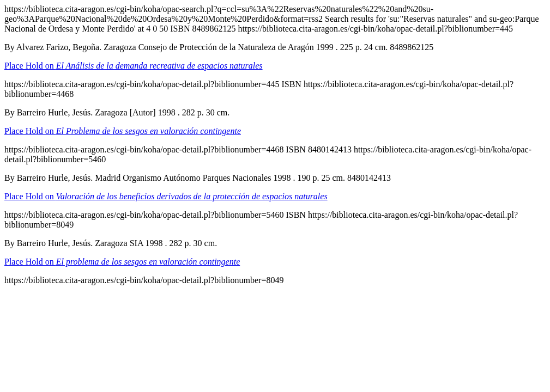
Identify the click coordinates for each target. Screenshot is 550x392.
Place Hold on (134, 66)
